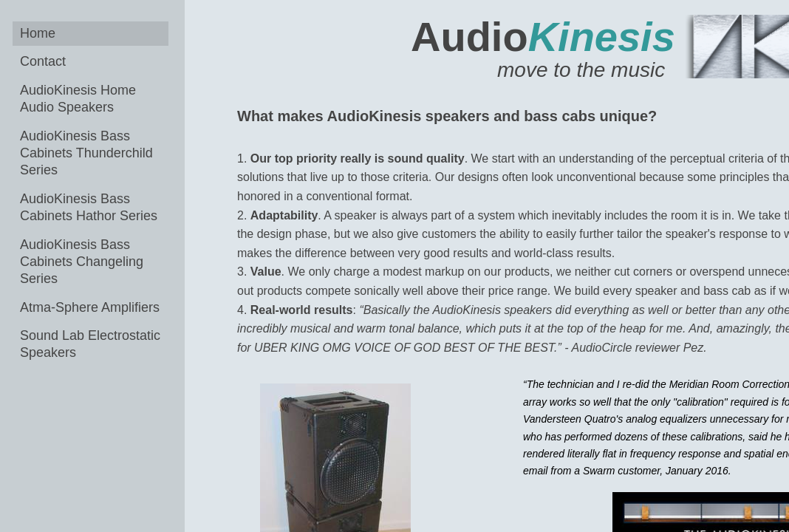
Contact (43, 61)
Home (38, 33)
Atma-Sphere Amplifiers (90, 307)
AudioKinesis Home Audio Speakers (78, 99)
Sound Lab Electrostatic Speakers (90, 344)
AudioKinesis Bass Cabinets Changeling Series (82, 262)
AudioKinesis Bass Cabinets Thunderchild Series (86, 153)
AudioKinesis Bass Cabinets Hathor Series (89, 207)
